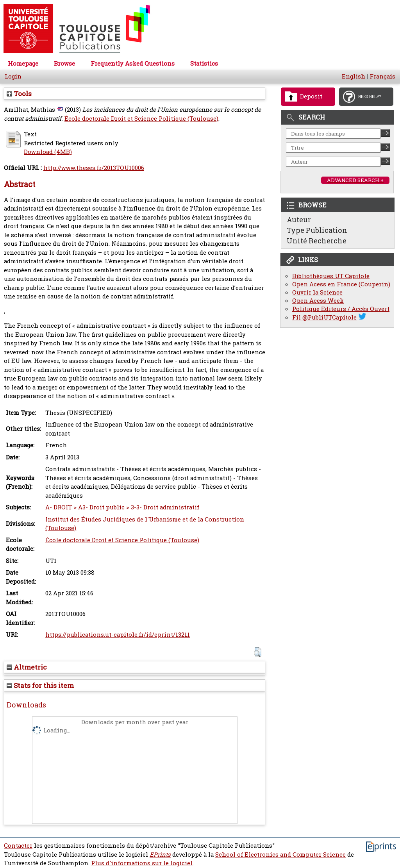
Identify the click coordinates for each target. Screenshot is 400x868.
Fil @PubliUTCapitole (324, 317)
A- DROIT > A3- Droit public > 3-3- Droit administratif (122, 507)
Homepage (23, 63)
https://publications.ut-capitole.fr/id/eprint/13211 (118, 635)
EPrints (160, 855)
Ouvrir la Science (317, 292)
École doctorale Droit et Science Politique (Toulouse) (141, 119)
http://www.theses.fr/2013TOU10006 (94, 168)
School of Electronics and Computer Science (280, 855)
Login (13, 76)
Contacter (18, 846)
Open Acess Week (318, 301)
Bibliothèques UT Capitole (331, 276)
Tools (19, 94)
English (354, 76)
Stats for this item (40, 685)
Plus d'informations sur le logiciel (142, 863)
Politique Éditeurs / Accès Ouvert (341, 309)
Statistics (204, 63)
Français (382, 76)
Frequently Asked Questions (133, 63)
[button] (258, 652)
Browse (64, 63)
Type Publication (317, 230)
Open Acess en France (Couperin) (341, 284)
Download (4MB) (48, 152)
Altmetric (27, 667)
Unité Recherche (317, 241)
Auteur (299, 220)
